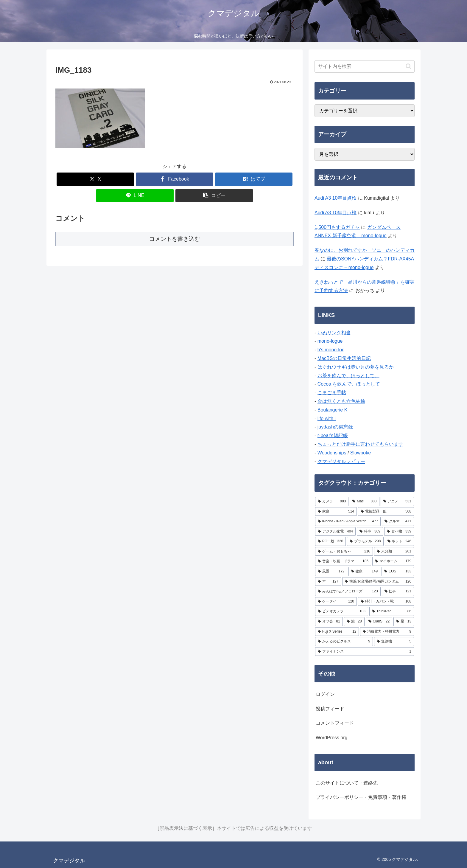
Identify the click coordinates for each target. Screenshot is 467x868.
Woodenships (332, 453)
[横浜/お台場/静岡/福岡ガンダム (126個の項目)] (378, 582)
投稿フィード (330, 709)
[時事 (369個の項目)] (370, 532)
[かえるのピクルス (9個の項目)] (344, 642)
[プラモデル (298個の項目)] (365, 541)
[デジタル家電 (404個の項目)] (335, 532)
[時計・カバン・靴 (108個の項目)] (386, 602)
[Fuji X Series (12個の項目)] (337, 632)
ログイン (325, 694)
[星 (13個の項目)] (404, 622)
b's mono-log (331, 350)
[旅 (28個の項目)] (354, 622)
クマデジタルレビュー (341, 461)
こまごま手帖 (332, 393)
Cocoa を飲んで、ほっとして (349, 384)
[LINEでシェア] (135, 196)
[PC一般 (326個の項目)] (330, 541)
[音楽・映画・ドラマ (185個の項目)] (343, 561)
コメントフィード (335, 723)
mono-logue (330, 341)
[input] (365, 66)
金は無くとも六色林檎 (341, 401)
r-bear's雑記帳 (333, 435)
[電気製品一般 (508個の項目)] (386, 512)
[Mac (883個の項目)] (364, 501)
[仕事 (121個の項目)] (398, 591)
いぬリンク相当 (334, 333)
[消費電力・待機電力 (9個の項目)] (387, 632)
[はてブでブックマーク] (254, 179)
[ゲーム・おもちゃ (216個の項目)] (344, 552)
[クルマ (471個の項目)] (398, 521)
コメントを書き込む (175, 239)
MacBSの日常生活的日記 (344, 358)
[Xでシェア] (95, 179)
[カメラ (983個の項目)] (332, 501)
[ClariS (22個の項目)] (379, 622)
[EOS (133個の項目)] (398, 572)
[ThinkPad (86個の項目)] (392, 611)
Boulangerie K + (334, 410)
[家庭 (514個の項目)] (336, 512)
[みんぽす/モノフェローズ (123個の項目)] (348, 591)
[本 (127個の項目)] (328, 582)
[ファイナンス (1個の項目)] (365, 652)
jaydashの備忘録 (335, 427)
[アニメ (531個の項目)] (397, 501)
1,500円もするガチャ (337, 227)
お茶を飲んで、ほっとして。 (348, 376)
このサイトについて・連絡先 (347, 783)
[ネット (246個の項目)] (399, 541)
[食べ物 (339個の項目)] (399, 532)
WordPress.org (331, 738)
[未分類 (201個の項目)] (394, 552)
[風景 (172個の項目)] (331, 572)
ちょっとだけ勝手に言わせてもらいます (360, 444)
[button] (214, 196)
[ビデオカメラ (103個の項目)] (342, 611)
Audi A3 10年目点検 (336, 198)
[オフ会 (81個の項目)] (329, 622)
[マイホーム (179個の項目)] (393, 561)
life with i (327, 419)
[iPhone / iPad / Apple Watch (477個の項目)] (348, 521)
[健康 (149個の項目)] (365, 572)
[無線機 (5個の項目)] (394, 642)
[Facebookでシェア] (175, 179)
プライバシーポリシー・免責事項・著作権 (361, 797)
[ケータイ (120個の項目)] (336, 602)
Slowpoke (361, 453)
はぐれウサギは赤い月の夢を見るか (356, 367)
